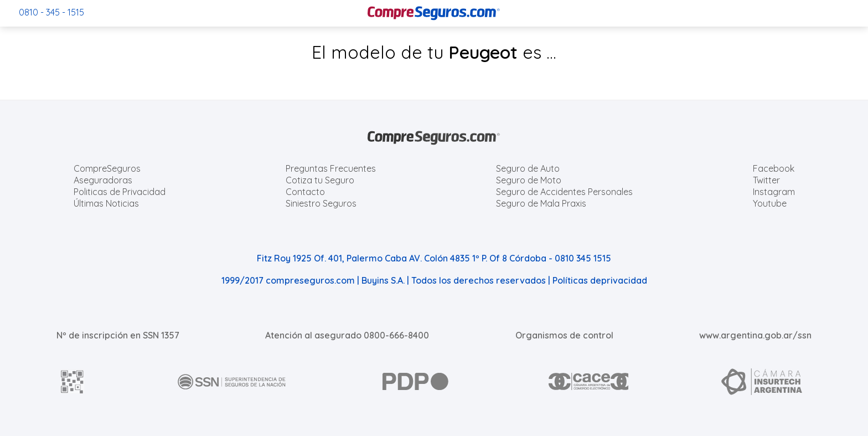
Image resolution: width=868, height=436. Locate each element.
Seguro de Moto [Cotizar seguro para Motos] (529, 180)
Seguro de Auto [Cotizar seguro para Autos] (528, 168)
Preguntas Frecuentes (331, 168)
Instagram (774, 192)
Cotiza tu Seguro (320, 180)
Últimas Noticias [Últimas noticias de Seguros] (106, 203)
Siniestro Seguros (321, 203)
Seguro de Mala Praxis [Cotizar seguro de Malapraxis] (541, 203)
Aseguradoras (103, 180)
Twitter (766, 180)
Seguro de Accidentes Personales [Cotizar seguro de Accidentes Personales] (564, 192)
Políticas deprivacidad (600, 280)
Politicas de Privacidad (120, 192)
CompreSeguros (107, 168)
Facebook (774, 168)
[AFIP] (73, 382)
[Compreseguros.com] (434, 13)
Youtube (770, 203)
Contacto (305, 192)
